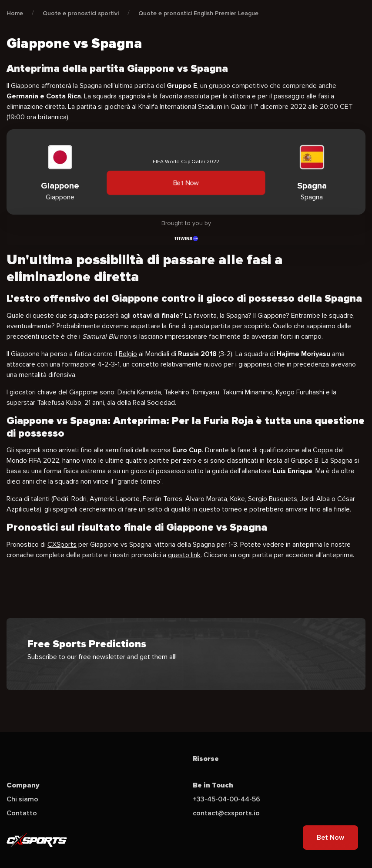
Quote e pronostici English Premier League (198, 13)
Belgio (128, 354)
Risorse (206, 759)
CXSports (62, 545)
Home (15, 13)
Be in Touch (213, 785)
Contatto (22, 813)
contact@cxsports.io (226, 813)
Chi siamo (22, 799)
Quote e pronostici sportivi (81, 13)
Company (23, 785)
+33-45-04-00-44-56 (226, 799)
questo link (184, 555)
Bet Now (186, 183)
